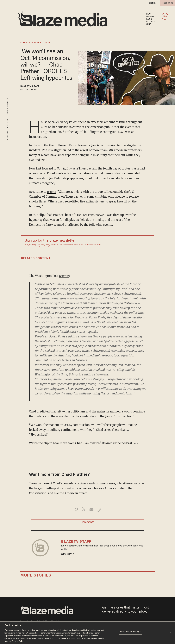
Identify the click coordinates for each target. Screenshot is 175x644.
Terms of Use (61, 244)
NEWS (149, 14)
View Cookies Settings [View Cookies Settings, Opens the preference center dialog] (130, 632)
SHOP (149, 24)
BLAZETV (150, 22)
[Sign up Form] (131, 243)
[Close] (171, 632)
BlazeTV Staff (33, 87)
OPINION (150, 17)
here (136, 443)
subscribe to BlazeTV (131, 483)
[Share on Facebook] (74, 510)
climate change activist (35, 43)
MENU (165, 16)
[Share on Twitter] (83, 510)
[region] (87, 633)
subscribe (167, 3)
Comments (87, 524)
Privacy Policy (49, 244)
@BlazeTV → (69, 559)
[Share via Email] (92, 510)
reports (52, 192)
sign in (152, 3)
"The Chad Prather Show (92, 215)
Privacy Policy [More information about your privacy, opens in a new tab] (18, 641)
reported (65, 276)
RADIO (149, 19)
